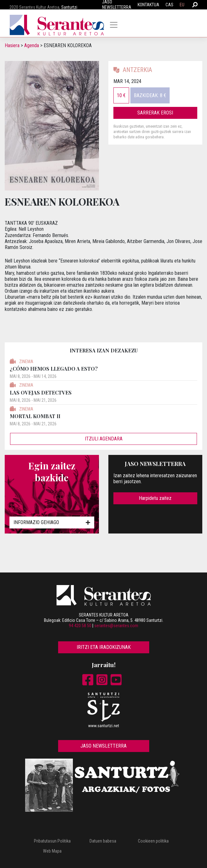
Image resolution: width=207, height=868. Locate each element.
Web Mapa (52, 851)
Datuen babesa (103, 841)
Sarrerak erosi (155, 113)
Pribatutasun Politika (52, 841)
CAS (169, 5)
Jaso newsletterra (103, 746)
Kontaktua (148, 5)
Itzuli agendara (104, 439)
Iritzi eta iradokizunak (104, 647)
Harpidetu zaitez (155, 498)
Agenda (32, 45)
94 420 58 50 (80, 626)
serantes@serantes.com (116, 626)
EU (182, 5)
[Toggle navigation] (114, 25)
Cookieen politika (153, 841)
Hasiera (12, 45)
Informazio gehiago (52, 522)
